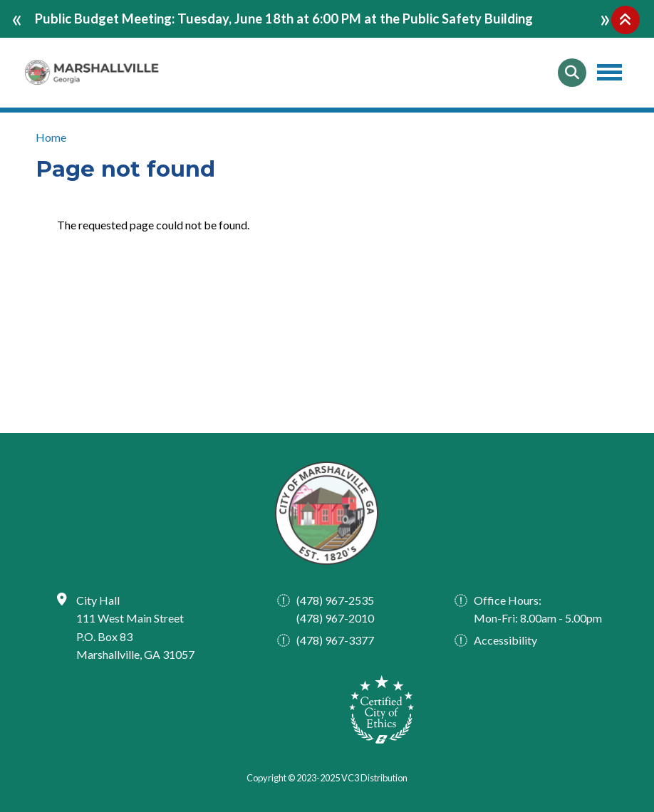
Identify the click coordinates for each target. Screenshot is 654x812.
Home (51, 137)
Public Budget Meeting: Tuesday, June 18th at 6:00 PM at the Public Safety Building (284, 19)
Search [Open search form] (572, 73)
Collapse (626, 20)
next (605, 17)
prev (17, 17)
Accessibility (505, 640)
